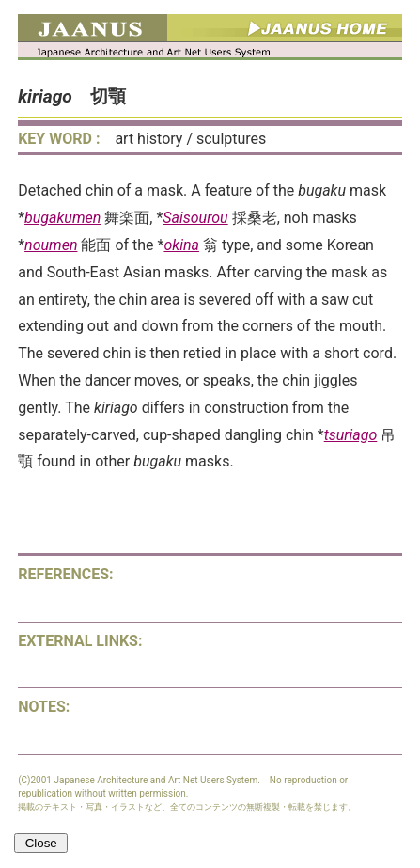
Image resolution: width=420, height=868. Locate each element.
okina (181, 245)
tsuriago (351, 435)
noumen (51, 245)
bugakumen (62, 218)
